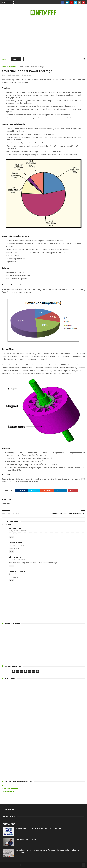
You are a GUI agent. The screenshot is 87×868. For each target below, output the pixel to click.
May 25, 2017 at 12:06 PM (18, 531)
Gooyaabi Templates (40, 865)
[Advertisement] (20, 645)
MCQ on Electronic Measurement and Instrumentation (39, 829)
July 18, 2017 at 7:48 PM (18, 560)
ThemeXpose (15, 865)
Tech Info (12, 67)
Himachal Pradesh (10, 789)
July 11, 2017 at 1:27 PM (17, 545)
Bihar (4, 786)
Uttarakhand (8, 792)
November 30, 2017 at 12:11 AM (20, 574)
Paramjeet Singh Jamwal (26, 839)
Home (4, 59)
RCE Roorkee (15, 528)
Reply (11, 537)
